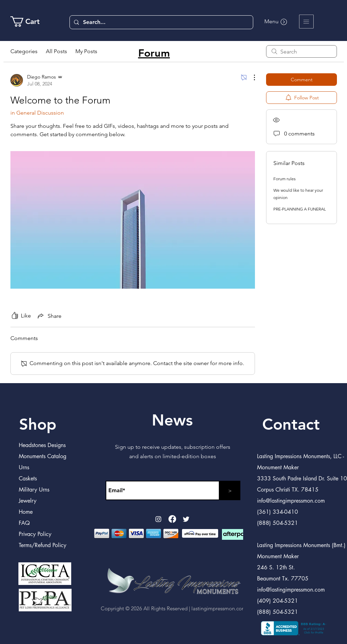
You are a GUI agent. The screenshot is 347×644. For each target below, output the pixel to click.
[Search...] (161, 22)
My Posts (86, 51)
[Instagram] (158, 519)
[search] (301, 51)
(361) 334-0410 (278, 512)
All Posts (56, 51)
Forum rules (284, 179)
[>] (230, 490)
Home (26, 512)
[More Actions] (251, 77)
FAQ (24, 523)
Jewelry (28, 501)
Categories (24, 51)
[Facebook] (172, 519)
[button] (306, 22)
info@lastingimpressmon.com (291, 590)
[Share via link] (49, 316)
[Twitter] (186, 519)
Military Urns (34, 490)
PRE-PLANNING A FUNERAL (300, 209)
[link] (31, 22)
